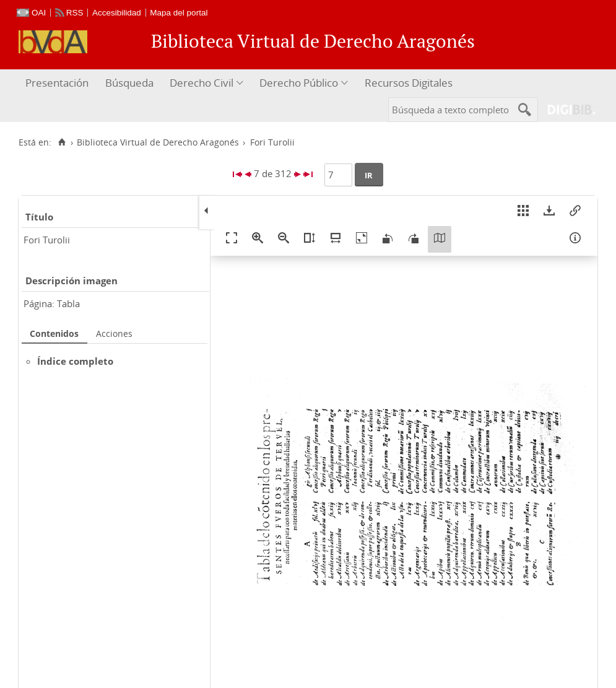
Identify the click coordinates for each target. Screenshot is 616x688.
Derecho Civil (202, 83)
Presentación (57, 83)
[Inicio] (62, 142)
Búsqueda (129, 83)
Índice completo (75, 361)
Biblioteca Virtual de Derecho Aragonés (158, 142)
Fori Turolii (47, 240)
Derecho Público (299, 83)
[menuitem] (59, 83)
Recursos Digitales (409, 83)
